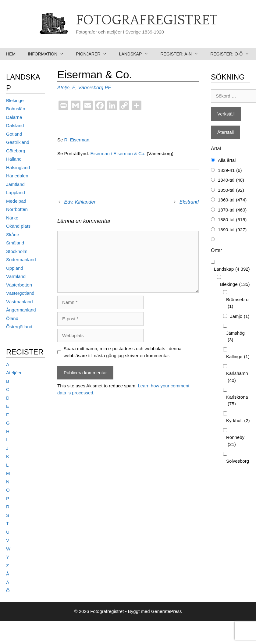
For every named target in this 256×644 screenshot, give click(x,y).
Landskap (137, 54)
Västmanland (20, 302)
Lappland (16, 192)
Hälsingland (18, 167)
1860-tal (232, 200)
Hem (11, 54)
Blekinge (15, 100)
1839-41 (230, 171)
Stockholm (17, 251)
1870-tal (232, 210)
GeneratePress (167, 611)
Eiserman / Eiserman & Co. (118, 153)
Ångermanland (21, 310)
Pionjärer (94, 54)
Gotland (14, 134)
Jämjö (240, 317)
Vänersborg (91, 88)
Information (49, 54)
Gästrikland (18, 142)
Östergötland (19, 327)
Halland (14, 159)
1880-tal (232, 220)
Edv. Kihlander (80, 202)
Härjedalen (17, 176)
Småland (15, 243)
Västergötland (20, 293)
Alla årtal (227, 160)
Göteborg (16, 151)
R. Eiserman (77, 140)
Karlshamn (237, 377)
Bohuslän (16, 109)
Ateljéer (14, 373)
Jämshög (235, 337)
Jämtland (15, 184)
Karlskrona (237, 401)
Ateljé (63, 88)
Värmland (16, 276)
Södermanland (21, 260)
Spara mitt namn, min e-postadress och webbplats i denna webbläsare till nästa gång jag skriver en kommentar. (123, 352)
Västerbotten (19, 285)
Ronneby (235, 441)
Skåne (13, 235)
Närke (12, 218)
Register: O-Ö (233, 54)
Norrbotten (17, 209)
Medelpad (16, 201)
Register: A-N (182, 54)
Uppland (15, 268)
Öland (12, 318)
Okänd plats (18, 226)
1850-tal (231, 190)
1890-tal (232, 230)
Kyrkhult (238, 421)
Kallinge (238, 357)
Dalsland (15, 125)
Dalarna (14, 117)
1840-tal (231, 180)
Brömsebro (237, 303)
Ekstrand (189, 202)
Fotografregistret (147, 20)
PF (108, 88)
